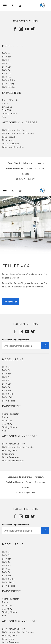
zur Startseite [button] (11, 303)
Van (4, 117)
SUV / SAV (7, 110)
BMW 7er (6, 74)
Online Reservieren (11, 144)
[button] (5, 6)
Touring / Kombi (10, 114)
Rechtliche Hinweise (15, 169)
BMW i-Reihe (8, 84)
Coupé (5, 103)
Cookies (29, 169)
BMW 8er (7, 77)
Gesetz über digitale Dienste (20, 163)
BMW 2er (6, 57)
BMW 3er (6, 60)
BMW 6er (6, 70)
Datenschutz (40, 169)
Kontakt (25, 174)
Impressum (39, 163)
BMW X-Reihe (8, 80)
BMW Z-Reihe (9, 87)
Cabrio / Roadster (10, 100)
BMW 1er (6, 53)
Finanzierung (8, 140)
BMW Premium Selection (14, 130)
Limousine (7, 107)
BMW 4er (6, 63)
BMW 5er (6, 67)
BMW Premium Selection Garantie (18, 133)
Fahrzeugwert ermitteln (13, 147)
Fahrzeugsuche (9, 137)
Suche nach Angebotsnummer (16, 340)
